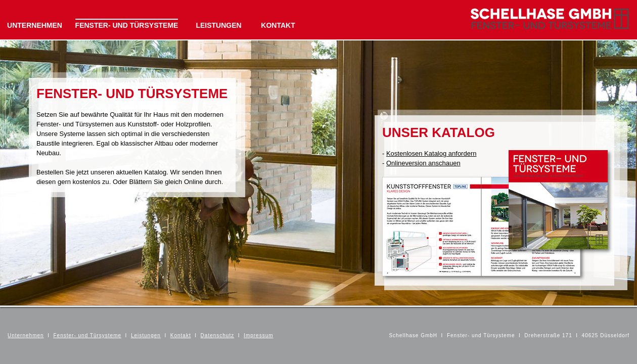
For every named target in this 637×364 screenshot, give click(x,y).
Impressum (258, 335)
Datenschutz (218, 335)
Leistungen (146, 335)
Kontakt (181, 335)
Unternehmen (26, 335)
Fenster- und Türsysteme (88, 335)
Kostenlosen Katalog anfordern (431, 153)
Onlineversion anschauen (423, 163)
